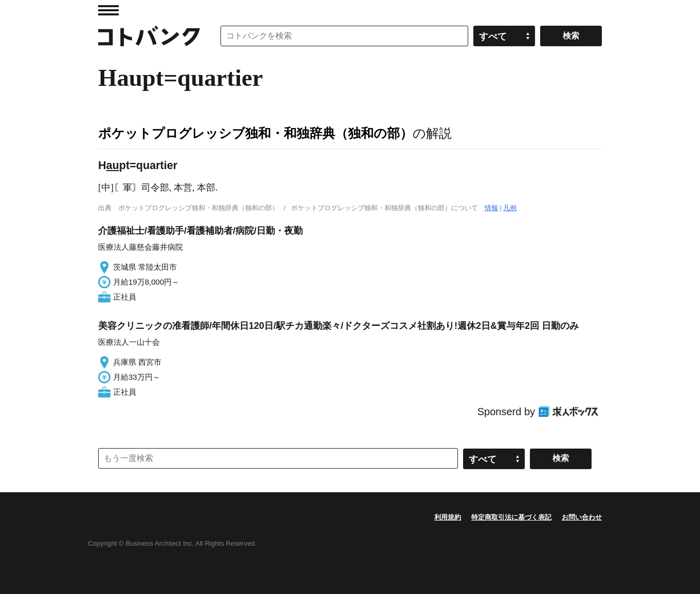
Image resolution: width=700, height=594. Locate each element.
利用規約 (448, 517)
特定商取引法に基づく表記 (511, 517)
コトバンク (149, 36)
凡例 (510, 208)
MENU (108, 10)
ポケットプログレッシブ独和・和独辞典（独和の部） (255, 133)
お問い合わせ (582, 517)
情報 (491, 208)
